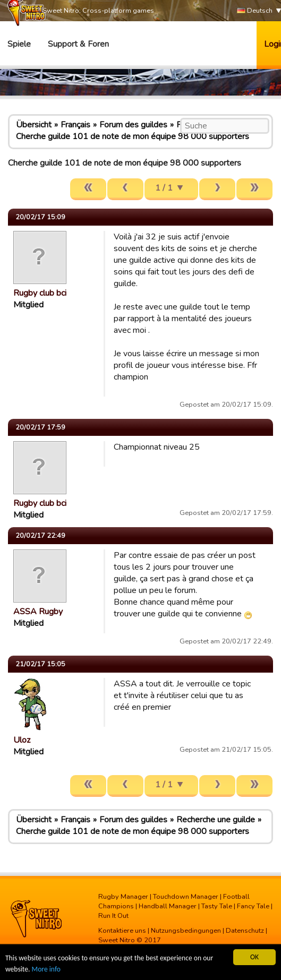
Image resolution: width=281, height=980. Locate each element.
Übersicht (34, 125)
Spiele (19, 44)
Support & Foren (78, 44)
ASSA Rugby (38, 612)
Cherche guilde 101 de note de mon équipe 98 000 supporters (133, 136)
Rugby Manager (123, 897)
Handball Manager (168, 906)
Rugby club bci (40, 293)
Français (75, 125)
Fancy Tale (253, 906)
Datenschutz (245, 931)
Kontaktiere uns (122, 931)
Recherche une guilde (216, 820)
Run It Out (113, 916)
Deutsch (255, 11)
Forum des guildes (133, 125)
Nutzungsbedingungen (186, 931)
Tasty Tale (217, 906)
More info (46, 970)
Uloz (22, 740)
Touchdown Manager (186, 897)
